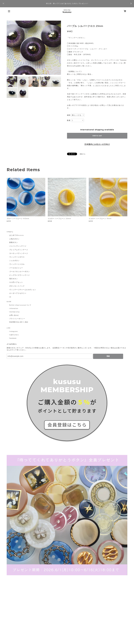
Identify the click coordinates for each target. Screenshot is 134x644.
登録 (108, 356)
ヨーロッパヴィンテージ (19, 253)
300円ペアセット (16, 282)
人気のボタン (14, 239)
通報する (83, 154)
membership (14, 312)
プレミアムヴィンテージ (19, 250)
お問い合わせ (14, 315)
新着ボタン (14, 242)
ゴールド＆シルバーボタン (19, 271)
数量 (69, 120)
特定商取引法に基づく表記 (19, 322)
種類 (69, 115)
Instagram (14, 331)
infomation (14, 308)
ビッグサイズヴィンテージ (19, 275)
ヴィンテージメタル (17, 264)
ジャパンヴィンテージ (18, 246)
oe (10, 297)
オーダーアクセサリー (18, 293)
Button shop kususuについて (20, 305)
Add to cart (97, 136)
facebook (13, 338)
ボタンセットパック (17, 286)
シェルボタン (14, 260)
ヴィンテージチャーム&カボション (23, 290)
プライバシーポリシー (17, 319)
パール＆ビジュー (16, 268)
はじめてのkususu (17, 235)
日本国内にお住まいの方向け (97, 144)
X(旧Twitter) (14, 335)
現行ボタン (14, 279)
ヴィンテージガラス (17, 257)
